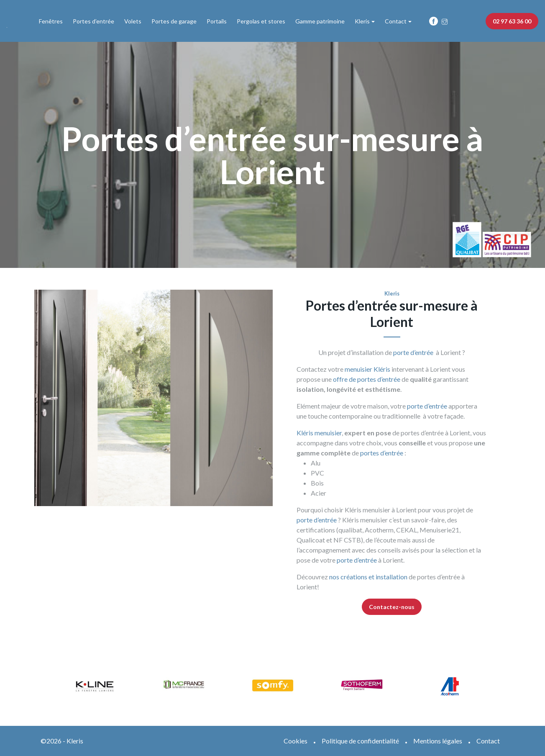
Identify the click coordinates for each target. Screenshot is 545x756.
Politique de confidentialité (360, 741)
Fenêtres (51, 21)
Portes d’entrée (93, 21)
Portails (217, 21)
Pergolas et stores (261, 21)
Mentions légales (438, 741)
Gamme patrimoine (320, 21)
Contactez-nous (392, 607)
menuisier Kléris (367, 369)
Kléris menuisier (319, 433)
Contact (396, 21)
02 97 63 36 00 (512, 21)
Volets (133, 21)
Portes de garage (174, 21)
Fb (433, 21)
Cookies (296, 741)
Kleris (362, 21)
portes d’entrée (382, 453)
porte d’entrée (413, 352)
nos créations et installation (368, 577)
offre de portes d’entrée (366, 379)
